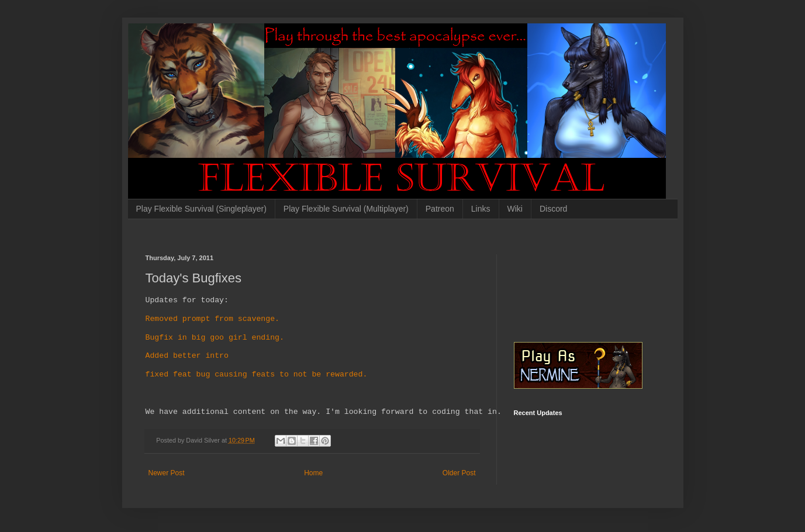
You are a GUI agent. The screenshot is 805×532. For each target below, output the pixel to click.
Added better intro (187, 356)
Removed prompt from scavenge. (213, 319)
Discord (553, 209)
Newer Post (167, 473)
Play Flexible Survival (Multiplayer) (346, 209)
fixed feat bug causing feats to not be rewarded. (257, 375)
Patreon (440, 209)
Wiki (515, 209)
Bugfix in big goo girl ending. (215, 338)
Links (481, 209)
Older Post (459, 473)
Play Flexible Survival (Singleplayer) (201, 209)
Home (313, 473)
